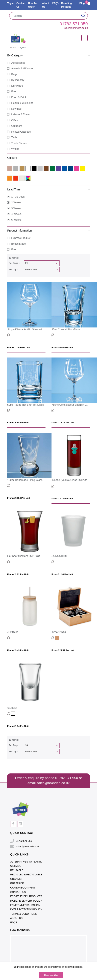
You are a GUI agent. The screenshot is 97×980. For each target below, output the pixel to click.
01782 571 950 (74, 24)
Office (15, 120)
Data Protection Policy (26, 909)
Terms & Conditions (23, 914)
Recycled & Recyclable (26, 875)
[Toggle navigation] (85, 38)
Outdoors (17, 126)
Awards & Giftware (22, 68)
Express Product (21, 238)
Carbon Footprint (23, 888)
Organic (16, 879)
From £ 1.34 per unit (18, 726)
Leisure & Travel (21, 114)
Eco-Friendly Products (26, 896)
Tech (14, 137)
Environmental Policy (25, 905)
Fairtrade (17, 883)
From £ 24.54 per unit (63, 650)
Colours (48, 158)
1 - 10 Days (18, 197)
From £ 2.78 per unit (62, 499)
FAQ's (56, 3)
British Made (18, 244)
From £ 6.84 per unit (62, 347)
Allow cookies (51, 975)
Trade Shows (19, 143)
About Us (16, 918)
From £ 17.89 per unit (19, 347)
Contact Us (18, 892)
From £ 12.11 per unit (63, 423)
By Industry (18, 80)
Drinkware (17, 86)
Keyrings (16, 109)
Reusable (17, 870)
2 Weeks (16, 202)
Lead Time (48, 189)
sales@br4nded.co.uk (76, 28)
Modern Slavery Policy (26, 901)
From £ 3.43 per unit (18, 650)
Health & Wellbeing (22, 103)
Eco (13, 91)
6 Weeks (16, 220)
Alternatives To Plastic (26, 862)
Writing (15, 149)
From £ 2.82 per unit (18, 574)
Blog (82, 3)
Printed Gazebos (21, 132)
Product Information (48, 230)
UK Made (16, 866)
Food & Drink (19, 97)
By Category (48, 55)
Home (13, 48)
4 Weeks (16, 214)
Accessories (18, 63)
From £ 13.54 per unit (19, 498)
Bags (14, 74)
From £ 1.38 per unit (62, 574)
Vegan (11, 3)
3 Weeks (16, 208)
